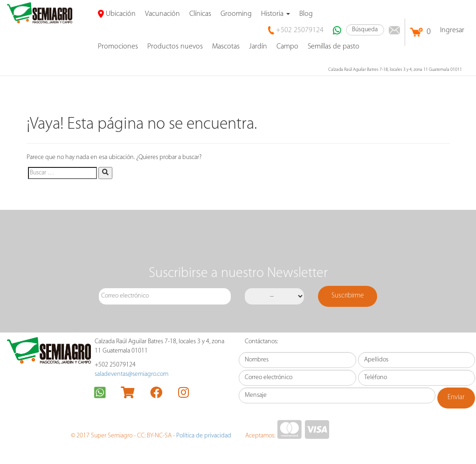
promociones (118, 47)
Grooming (236, 14)
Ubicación (117, 14)
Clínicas (200, 14)
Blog (306, 14)
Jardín (258, 47)
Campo (287, 47)
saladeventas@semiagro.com (131, 374)
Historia (276, 14)
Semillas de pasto (334, 47)
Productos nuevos (175, 47)
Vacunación (162, 14)
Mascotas (226, 47)
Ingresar (452, 30)
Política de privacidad (204, 436)
